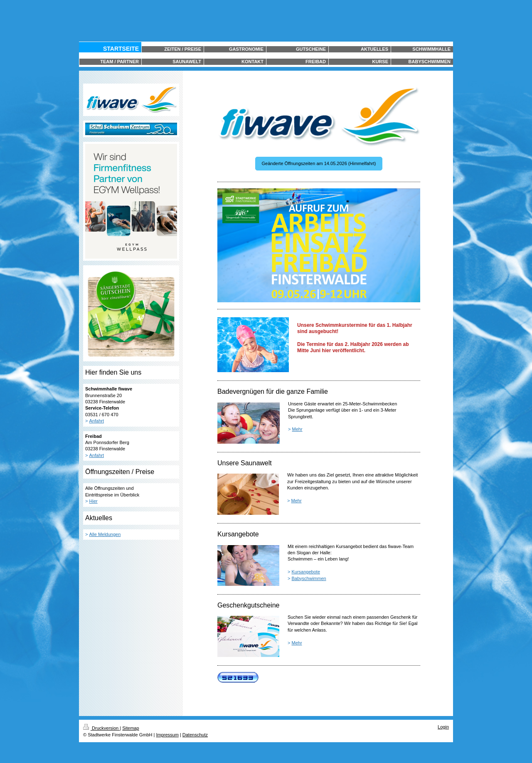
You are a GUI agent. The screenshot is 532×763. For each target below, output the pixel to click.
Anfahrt (97, 421)
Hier (94, 501)
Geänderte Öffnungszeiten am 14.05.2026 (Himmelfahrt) (319, 163)
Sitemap (131, 728)
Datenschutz (195, 735)
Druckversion (101, 728)
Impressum (167, 735)
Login (443, 727)
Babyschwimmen (309, 578)
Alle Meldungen (105, 534)
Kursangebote (306, 572)
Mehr (297, 429)
